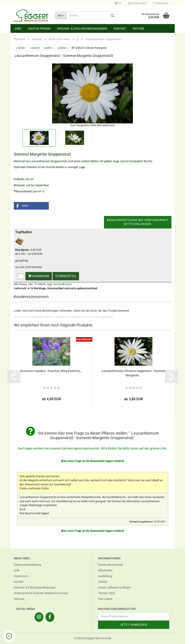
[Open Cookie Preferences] (9, 636)
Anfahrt (103, 582)
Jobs (18, 29)
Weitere (138, 29)
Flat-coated (105, 599)
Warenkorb (39, 276)
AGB (17, 570)
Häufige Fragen (39, 29)
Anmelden (107, 317)
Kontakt (120, 29)
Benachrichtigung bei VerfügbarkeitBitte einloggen (138, 222)
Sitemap (19, 599)
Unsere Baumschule (111, 565)
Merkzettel (160, 3)
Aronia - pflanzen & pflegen (115, 587)
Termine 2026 (107, 593)
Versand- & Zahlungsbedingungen (82, 29)
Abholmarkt (105, 570)
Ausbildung (105, 576)
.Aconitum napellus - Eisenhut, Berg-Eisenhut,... (51, 371)
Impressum (21, 576)
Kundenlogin (137, 3)
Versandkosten (62, 284)
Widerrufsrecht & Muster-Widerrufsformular (41, 593)
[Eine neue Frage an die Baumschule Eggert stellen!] (92, 461)
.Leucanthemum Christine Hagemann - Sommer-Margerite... (134, 373)
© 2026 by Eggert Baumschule (93, 638)
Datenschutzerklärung (27, 565)
